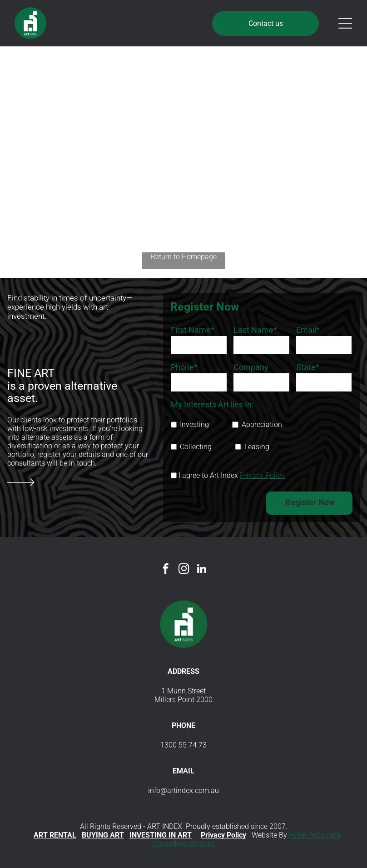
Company (251, 367)
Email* (308, 330)
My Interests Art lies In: (212, 404)
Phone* (184, 367)
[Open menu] (345, 23)
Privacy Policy (262, 475)
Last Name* (255, 330)
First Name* (193, 330)
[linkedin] (202, 570)
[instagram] (184, 570)
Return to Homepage (184, 257)
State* (308, 367)
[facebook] (166, 570)
